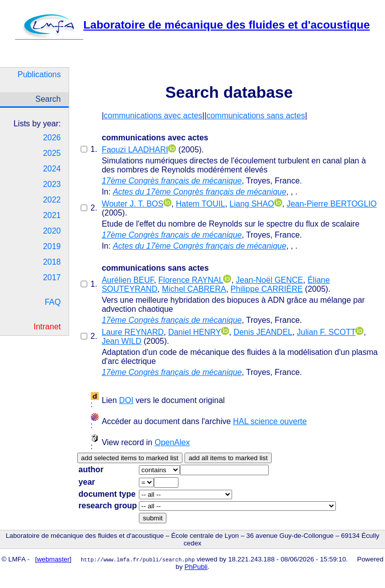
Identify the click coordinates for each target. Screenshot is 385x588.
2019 (52, 246)
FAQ (53, 302)
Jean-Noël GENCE (269, 280)
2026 (52, 138)
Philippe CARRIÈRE (267, 289)
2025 (52, 153)
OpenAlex (172, 442)
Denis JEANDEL (263, 332)
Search (48, 99)
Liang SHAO (252, 204)
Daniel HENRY (195, 332)
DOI (126, 400)
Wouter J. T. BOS (133, 204)
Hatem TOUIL (201, 204)
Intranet (47, 327)
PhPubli (196, 567)
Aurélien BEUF (128, 280)
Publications (39, 74)
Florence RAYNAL (191, 280)
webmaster (53, 559)
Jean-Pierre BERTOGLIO (332, 204)
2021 (52, 215)
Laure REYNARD (133, 332)
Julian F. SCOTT (326, 332)
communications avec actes (153, 116)
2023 (52, 184)
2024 (52, 169)
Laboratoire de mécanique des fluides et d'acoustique (192, 25)
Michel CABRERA (194, 289)
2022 (52, 200)
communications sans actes (256, 116)
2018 (52, 262)
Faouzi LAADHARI (135, 150)
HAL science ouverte (270, 421)
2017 (52, 277)
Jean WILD (122, 341)
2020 (52, 231)
